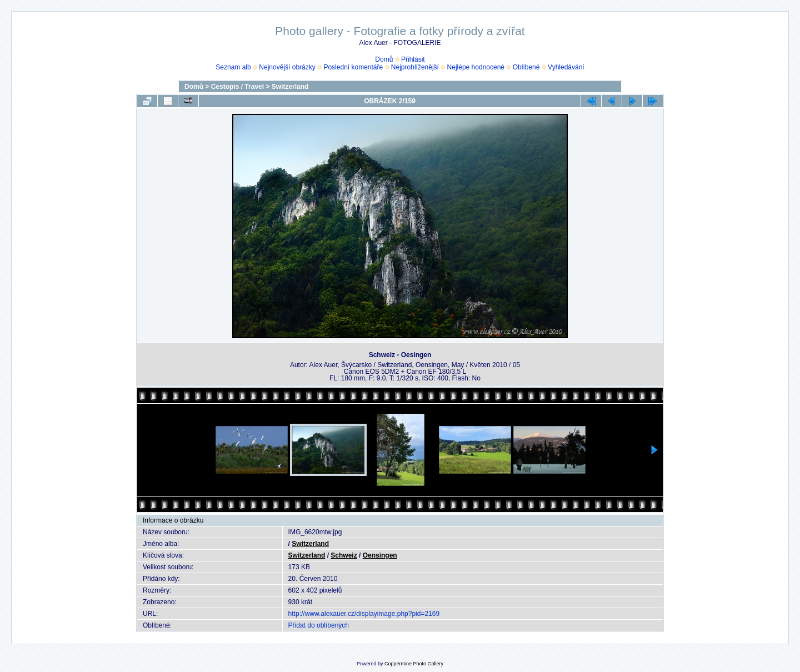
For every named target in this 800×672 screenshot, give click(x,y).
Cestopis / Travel (237, 87)
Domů (384, 59)
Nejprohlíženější (415, 67)
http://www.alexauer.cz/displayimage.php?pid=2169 (364, 614)
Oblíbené (526, 67)
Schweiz (344, 555)
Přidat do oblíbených (319, 625)
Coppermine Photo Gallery (414, 664)
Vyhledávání (566, 67)
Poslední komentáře (353, 67)
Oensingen (380, 555)
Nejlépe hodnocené (476, 67)
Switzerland (290, 87)
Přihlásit (413, 59)
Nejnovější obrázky (287, 67)
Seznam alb (233, 67)
